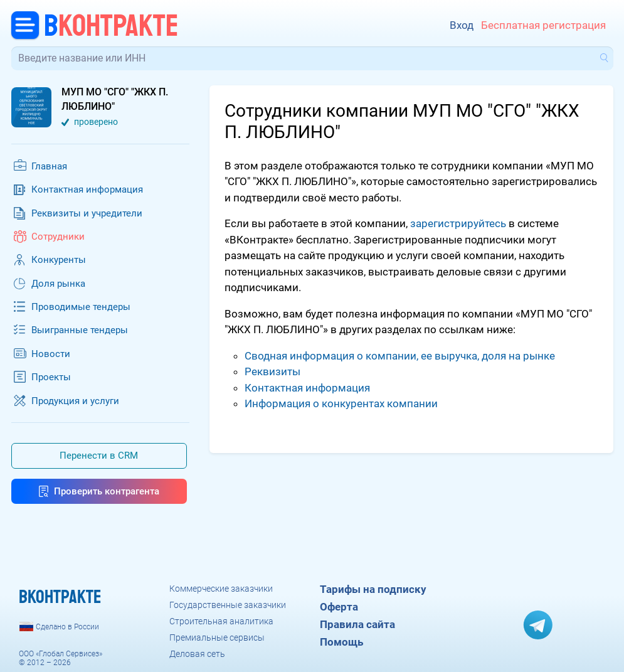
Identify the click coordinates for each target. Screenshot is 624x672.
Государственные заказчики (228, 605)
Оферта (339, 607)
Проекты (51, 377)
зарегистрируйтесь (458, 223)
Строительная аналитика (221, 621)
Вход (462, 25)
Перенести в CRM (99, 456)
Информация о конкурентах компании (341, 403)
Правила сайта (357, 624)
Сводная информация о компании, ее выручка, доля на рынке (400, 356)
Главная (49, 166)
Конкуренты (59, 260)
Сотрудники (58, 237)
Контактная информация (87, 189)
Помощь (341, 642)
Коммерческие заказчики (221, 589)
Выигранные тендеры (80, 330)
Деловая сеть (197, 654)
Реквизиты (272, 371)
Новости (51, 354)
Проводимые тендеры (81, 307)
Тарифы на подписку (373, 589)
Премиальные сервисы (217, 637)
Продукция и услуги (75, 401)
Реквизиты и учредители (87, 213)
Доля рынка (58, 284)
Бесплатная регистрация (543, 25)
